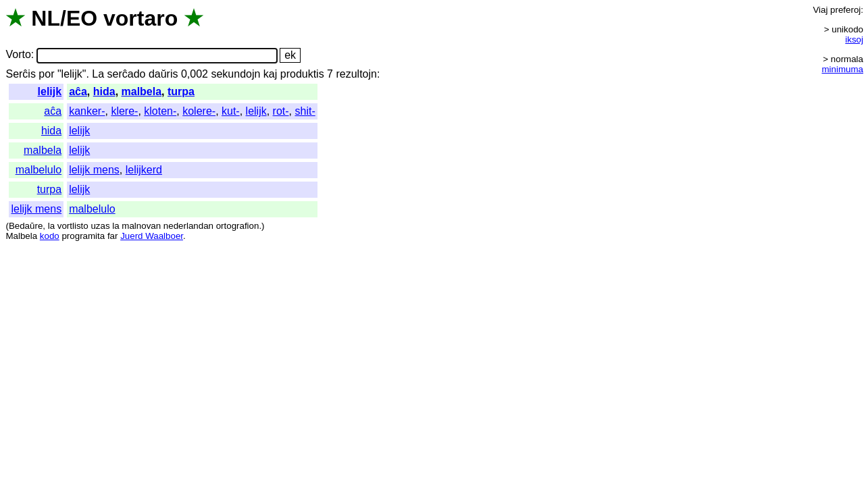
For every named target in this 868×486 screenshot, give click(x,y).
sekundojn (235, 74)
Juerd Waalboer (152, 236)
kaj (270, 74)
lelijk (50, 91)
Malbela (21, 236)
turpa (181, 91)
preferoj (845, 10)
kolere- (199, 111)
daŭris (163, 74)
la (51, 226)
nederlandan (188, 226)
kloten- (160, 111)
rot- (281, 111)
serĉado (127, 74)
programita (83, 236)
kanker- (87, 111)
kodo (50, 236)
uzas (100, 226)
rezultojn (356, 74)
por (46, 74)
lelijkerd (144, 170)
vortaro (141, 18)
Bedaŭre (26, 226)
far (113, 236)
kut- (231, 111)
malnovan (141, 226)
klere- (124, 111)
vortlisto (73, 226)
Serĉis (20, 74)
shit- (305, 111)
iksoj (854, 39)
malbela (142, 91)
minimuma (843, 69)
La (98, 74)
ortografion (238, 226)
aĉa (78, 91)
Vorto (18, 55)
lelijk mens (94, 170)
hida (104, 91)
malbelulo (39, 170)
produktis (302, 74)
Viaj (820, 10)
